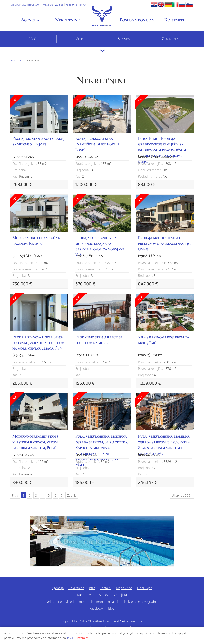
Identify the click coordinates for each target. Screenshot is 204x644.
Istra (92, 588)
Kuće (34, 39)
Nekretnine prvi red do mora (66, 602)
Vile (79, 39)
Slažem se (82, 638)
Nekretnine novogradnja (141, 602)
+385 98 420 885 (53, 4)
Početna (16, 60)
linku (70, 638)
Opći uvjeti (145, 588)
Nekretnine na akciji (105, 602)
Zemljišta (170, 39)
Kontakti (174, 20)
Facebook (97, 608)
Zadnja (72, 495)
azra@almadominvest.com (26, 4)
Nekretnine (67, 20)
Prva (15, 495)
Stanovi (125, 39)
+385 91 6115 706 (76, 4)
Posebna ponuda (137, 20)
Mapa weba (124, 588)
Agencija (30, 20)
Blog (111, 608)
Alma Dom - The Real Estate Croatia (102, 542)
